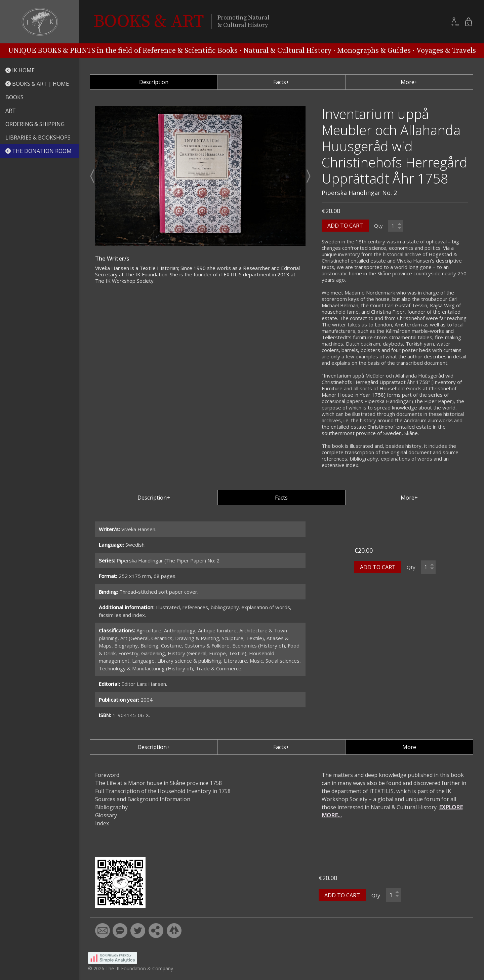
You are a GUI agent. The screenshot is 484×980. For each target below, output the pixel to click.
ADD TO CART (345, 226)
